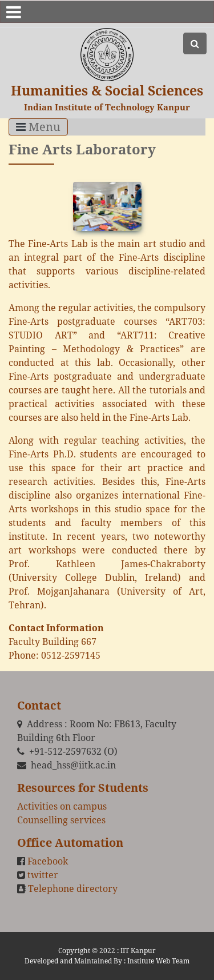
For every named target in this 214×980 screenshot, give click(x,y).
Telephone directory (73, 889)
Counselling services (61, 820)
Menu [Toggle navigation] (38, 127)
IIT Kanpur (138, 951)
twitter (43, 875)
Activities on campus (62, 806)
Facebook (48, 861)
